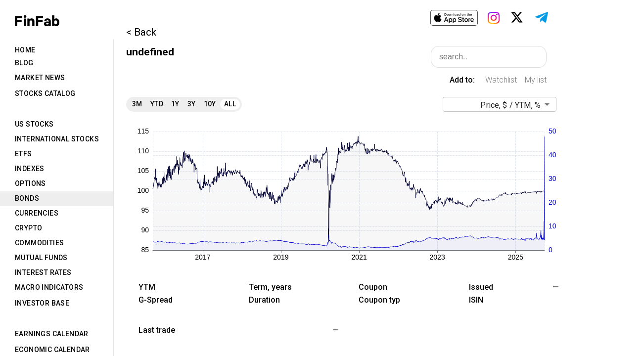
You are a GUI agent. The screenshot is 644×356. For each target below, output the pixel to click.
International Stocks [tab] (57, 139)
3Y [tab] (192, 104)
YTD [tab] (157, 104)
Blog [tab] (24, 63)
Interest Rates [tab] (43, 272)
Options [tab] (30, 183)
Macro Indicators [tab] (49, 287)
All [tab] (230, 104)
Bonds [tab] (27, 198)
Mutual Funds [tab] (41, 258)
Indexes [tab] (30, 169)
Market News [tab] (40, 78)
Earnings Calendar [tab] (52, 334)
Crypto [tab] (28, 228)
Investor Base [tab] (42, 303)
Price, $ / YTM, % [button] (510, 105)
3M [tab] (137, 104)
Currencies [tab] (37, 213)
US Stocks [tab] (34, 124)
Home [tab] (25, 50)
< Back (141, 32)
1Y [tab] (175, 104)
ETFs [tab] (23, 154)
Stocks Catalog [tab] (45, 93)
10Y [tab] (210, 104)
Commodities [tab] (39, 243)
